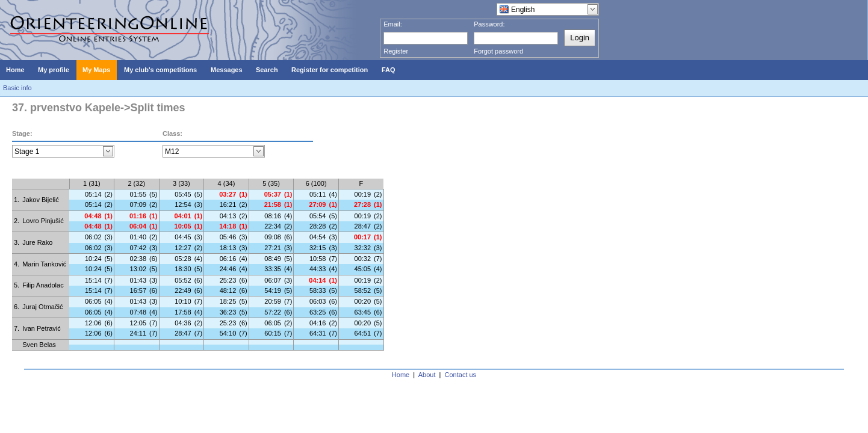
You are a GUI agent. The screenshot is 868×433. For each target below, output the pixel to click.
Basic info (17, 88)
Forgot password (498, 51)
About (427, 375)
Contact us (461, 375)
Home (401, 375)
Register (396, 51)
